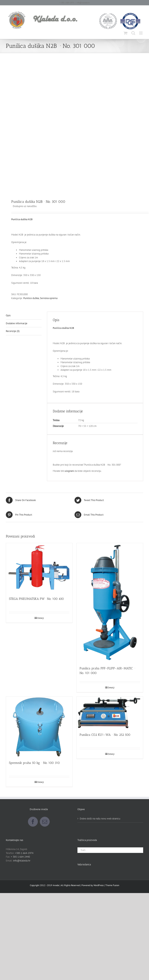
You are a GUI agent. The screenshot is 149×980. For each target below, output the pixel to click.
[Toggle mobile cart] (126, 33)
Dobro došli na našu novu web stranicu (100, 819)
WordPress (99, 885)
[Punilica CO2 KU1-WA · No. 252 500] (110, 713)
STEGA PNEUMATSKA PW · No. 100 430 (36, 599)
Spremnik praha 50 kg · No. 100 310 (34, 763)
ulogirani (69, 471)
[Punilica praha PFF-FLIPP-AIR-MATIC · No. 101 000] (110, 603)
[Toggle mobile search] (133, 33)
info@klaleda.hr (83, 3)
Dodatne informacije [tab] (17, 323)
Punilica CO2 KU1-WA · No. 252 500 (105, 735)
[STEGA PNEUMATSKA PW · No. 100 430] (39, 568)
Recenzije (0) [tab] (13, 331)
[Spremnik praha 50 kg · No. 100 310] (39, 727)
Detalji (41, 618)
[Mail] (45, 822)
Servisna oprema (49, 298)
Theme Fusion (112, 885)
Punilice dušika (31, 298)
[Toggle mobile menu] (141, 33)
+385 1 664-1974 (24, 853)
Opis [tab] (8, 315)
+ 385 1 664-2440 (20, 857)
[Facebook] (33, 822)
